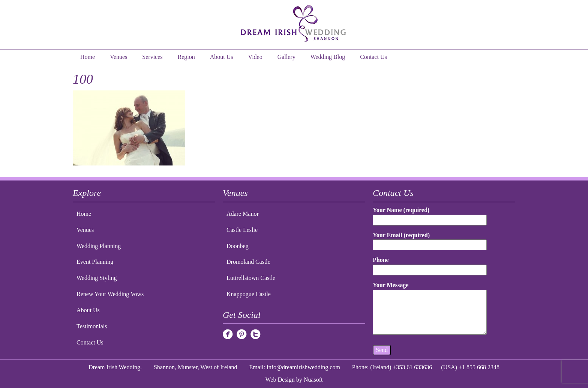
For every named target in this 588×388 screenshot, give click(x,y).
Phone (430, 265)
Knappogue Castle (249, 294)
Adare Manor (243, 214)
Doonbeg (238, 246)
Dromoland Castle (248, 262)
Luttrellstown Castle (251, 278)
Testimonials (92, 326)
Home (88, 57)
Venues (118, 57)
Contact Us (373, 57)
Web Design (280, 380)
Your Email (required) (430, 240)
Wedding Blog (328, 57)
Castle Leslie (242, 230)
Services (152, 57)
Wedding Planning (99, 246)
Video (255, 57)
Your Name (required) (430, 215)
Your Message (430, 309)
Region (186, 57)
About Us (222, 57)
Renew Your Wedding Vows (110, 294)
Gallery (286, 57)
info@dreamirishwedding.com (303, 367)
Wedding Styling (97, 278)
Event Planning (95, 262)
